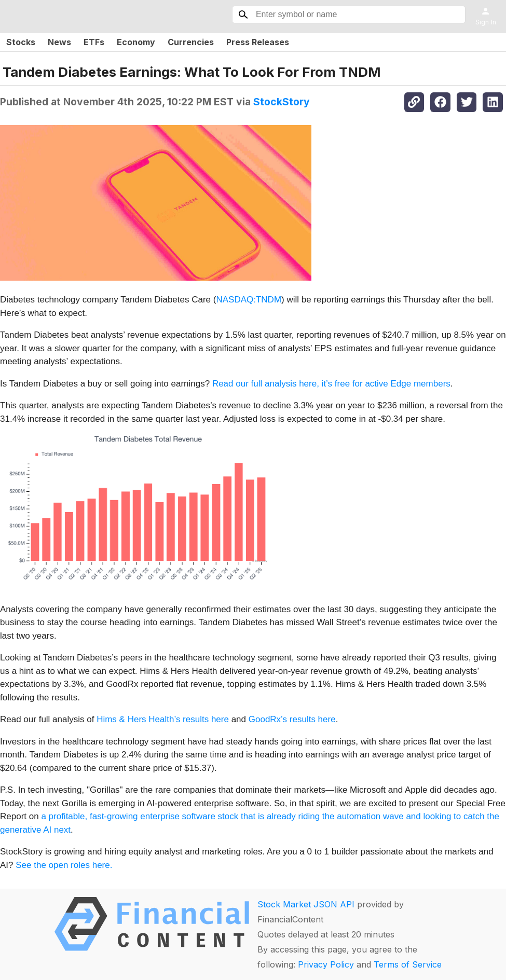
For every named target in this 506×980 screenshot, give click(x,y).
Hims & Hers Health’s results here (163, 719)
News (59, 42)
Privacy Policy (326, 964)
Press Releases (258, 42)
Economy (136, 42)
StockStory (282, 102)
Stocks (21, 42)
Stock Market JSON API (306, 904)
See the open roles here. (64, 865)
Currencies (191, 42)
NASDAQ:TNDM (249, 300)
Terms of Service (408, 964)
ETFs (94, 42)
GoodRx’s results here (292, 719)
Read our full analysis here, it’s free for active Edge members (331, 384)
